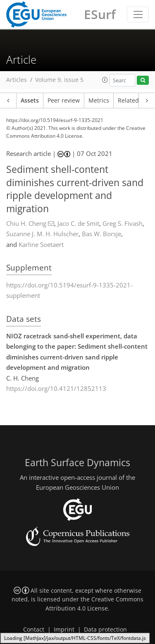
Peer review (64, 101)
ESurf (100, 14)
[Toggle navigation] (138, 14)
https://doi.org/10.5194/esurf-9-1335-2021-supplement (69, 290)
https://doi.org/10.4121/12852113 (56, 388)
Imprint (64, 630)
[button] (105, 80)
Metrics (99, 101)
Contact (34, 630)
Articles (17, 80)
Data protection (105, 630)
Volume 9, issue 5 (59, 80)
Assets (30, 101)
